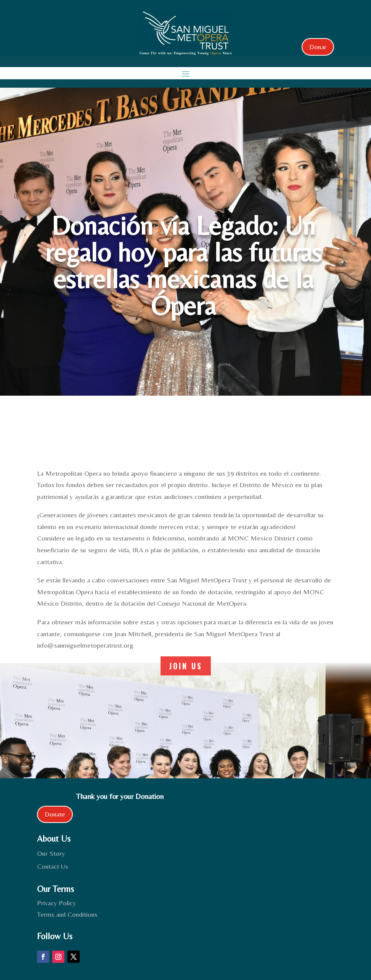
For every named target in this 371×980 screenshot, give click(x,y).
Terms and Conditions (67, 914)
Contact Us (52, 866)
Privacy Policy (56, 903)
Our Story (51, 853)
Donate (55, 814)
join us (186, 666)
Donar (318, 47)
